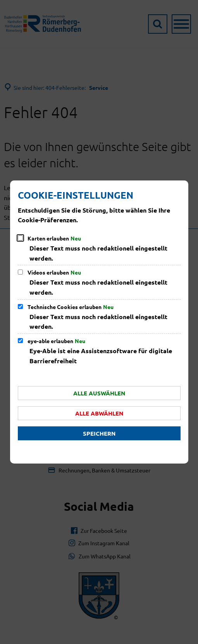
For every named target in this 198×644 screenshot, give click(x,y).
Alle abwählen (99, 413)
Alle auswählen (99, 393)
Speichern (99, 433)
